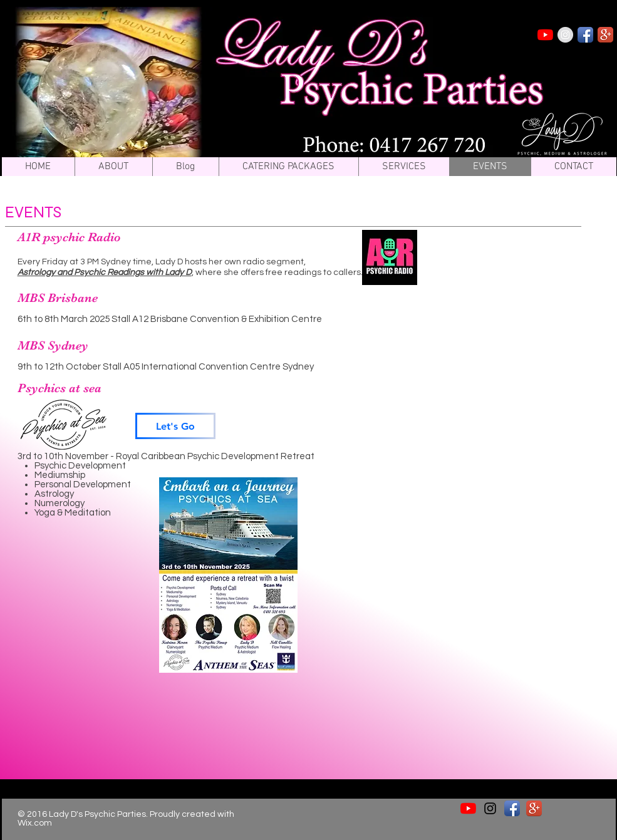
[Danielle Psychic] (545, 35)
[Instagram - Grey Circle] (565, 35)
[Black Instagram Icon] (490, 808)
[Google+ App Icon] (605, 35)
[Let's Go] (175, 426)
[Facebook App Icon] (585, 35)
